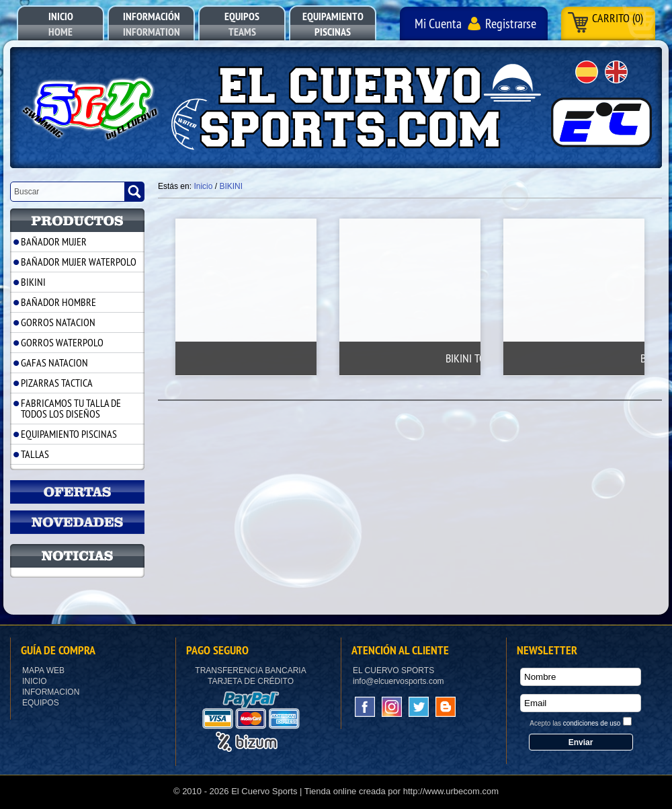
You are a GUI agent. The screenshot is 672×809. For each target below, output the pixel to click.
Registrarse (511, 23)
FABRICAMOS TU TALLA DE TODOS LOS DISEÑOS (71, 408)
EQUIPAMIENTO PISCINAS (69, 434)
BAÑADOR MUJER (54, 241)
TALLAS (35, 454)
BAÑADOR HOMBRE (58, 302)
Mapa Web (43, 670)
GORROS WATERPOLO (62, 342)
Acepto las (575, 723)
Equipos (41, 703)
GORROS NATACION (58, 322)
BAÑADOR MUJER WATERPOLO (79, 262)
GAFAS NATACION (54, 362)
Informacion (51, 692)
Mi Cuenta (438, 23)
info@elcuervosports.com (398, 681)
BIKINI (33, 282)
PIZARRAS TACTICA (57, 383)
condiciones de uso (592, 723)
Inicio (35, 681)
